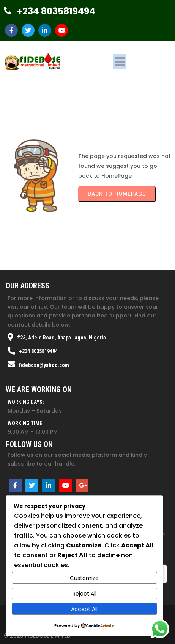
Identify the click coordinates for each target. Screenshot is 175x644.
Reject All (84, 594)
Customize (84, 578)
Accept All (84, 609)
